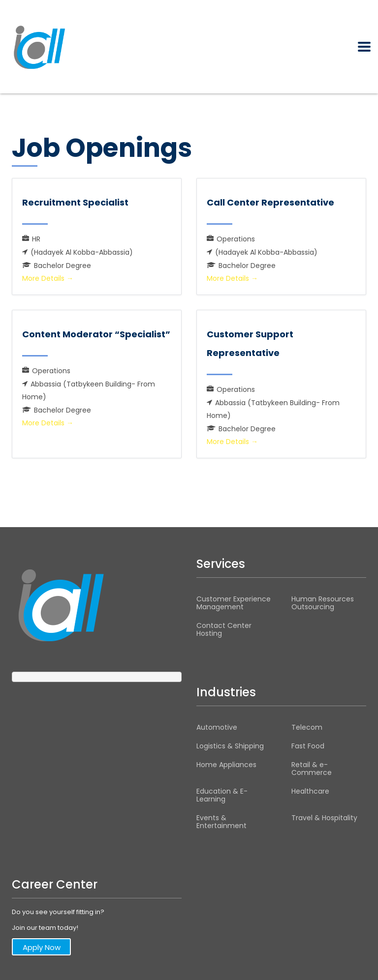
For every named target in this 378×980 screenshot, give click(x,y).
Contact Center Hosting (224, 629)
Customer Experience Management (234, 603)
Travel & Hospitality (324, 818)
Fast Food (308, 746)
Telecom (307, 727)
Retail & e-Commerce (312, 769)
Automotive (217, 727)
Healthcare (310, 791)
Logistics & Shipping (230, 746)
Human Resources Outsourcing (323, 603)
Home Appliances (226, 765)
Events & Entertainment (221, 822)
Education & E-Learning (222, 795)
